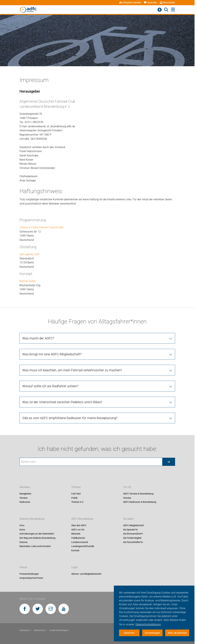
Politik (74, 498)
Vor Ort (127, 487)
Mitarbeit (76, 534)
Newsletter (167, 3)
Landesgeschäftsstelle (83, 546)
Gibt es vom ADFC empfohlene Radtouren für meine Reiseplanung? (70, 418)
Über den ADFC (79, 526)
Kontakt (75, 550)
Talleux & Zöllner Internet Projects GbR (41, 227)
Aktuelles (25, 487)
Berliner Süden (28, 281)
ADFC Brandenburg (82, 519)
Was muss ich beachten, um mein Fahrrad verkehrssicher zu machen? (72, 370)
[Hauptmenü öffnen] (173, 10)
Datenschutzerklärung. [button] (148, 624)
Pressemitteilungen (29, 574)
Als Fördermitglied (132, 538)
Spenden (151, 3)
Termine (23, 498)
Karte (22, 530)
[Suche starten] (169, 462)
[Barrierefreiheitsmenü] (160, 10)
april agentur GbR (29, 254)
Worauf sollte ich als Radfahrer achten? (50, 386)
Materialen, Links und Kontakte (35, 546)
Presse (23, 567)
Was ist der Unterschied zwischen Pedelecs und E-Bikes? (62, 402)
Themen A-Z (77, 502)
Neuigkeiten (25, 494)
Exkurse (23, 542)
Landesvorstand (80, 542)
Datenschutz (40, 630)
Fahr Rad (76, 494)
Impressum (25, 630)
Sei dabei (128, 519)
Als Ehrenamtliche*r (133, 534)
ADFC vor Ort (78, 530)
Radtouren (25, 502)
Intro (22, 526)
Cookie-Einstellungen (60, 630)
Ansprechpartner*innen (31, 578)
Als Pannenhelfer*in (133, 542)
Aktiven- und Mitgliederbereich (86, 574)
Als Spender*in (130, 530)
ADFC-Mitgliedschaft (133, 526)
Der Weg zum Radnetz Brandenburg (37, 538)
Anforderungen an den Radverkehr (37, 534)
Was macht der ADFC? (38, 338)
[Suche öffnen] (166, 10)
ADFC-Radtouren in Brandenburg (140, 502)
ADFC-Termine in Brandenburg (138, 494)
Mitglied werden (130, 3)
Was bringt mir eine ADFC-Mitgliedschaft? (52, 354)
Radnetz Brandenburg (32, 519)
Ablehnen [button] (129, 633)
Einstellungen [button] (152, 633)
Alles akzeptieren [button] (177, 633)
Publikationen (78, 538)
